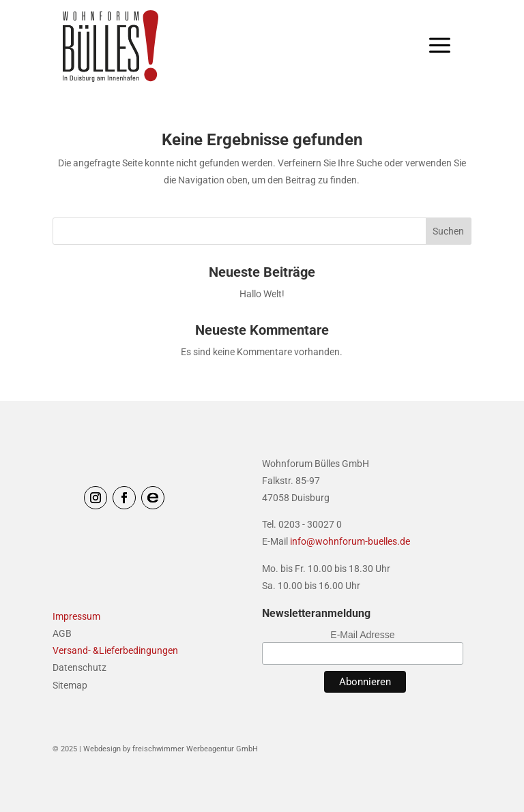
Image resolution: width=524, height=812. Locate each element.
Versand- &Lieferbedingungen (115, 650)
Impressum (76, 616)
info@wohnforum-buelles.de (350, 541)
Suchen (448, 231)
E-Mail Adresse (362, 635)
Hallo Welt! (262, 294)
